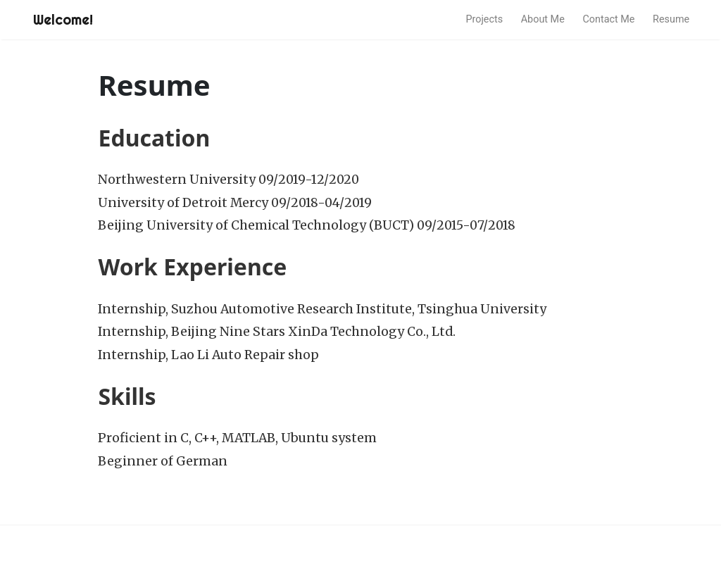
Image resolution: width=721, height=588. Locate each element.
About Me (543, 19)
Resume (671, 19)
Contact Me (608, 19)
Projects (484, 19)
